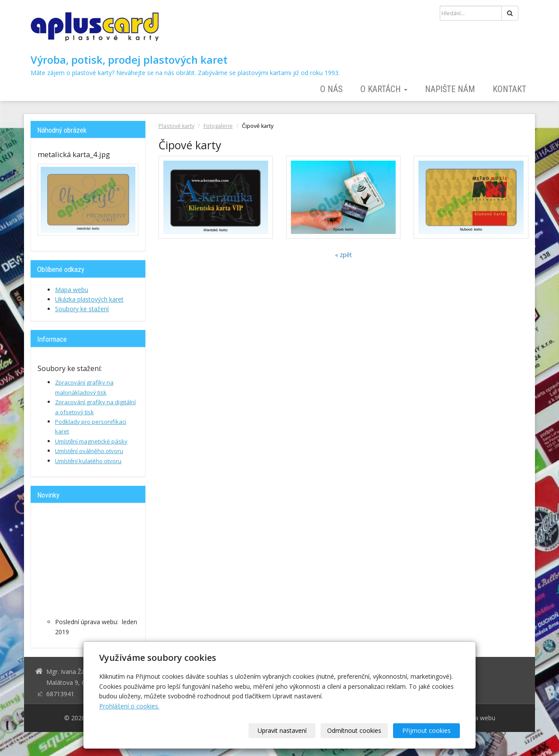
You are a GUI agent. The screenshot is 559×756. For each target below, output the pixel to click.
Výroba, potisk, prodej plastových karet (129, 60)
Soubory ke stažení (82, 309)
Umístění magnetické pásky (91, 441)
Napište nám (450, 89)
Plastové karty (176, 126)
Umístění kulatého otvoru (88, 461)
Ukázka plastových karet (89, 299)
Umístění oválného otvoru (89, 451)
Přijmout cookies (426, 730)
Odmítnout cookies (355, 730)
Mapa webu (72, 290)
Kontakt (509, 89)
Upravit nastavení (283, 730)
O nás (331, 89)
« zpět (343, 255)
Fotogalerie (218, 126)
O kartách (384, 89)
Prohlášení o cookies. (129, 706)
